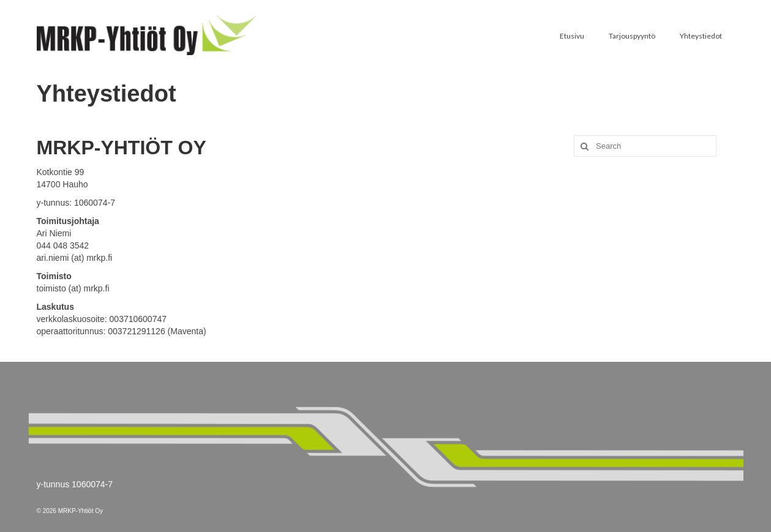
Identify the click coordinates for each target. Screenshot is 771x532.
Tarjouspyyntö (632, 36)
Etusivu (572, 36)
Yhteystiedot (701, 36)
